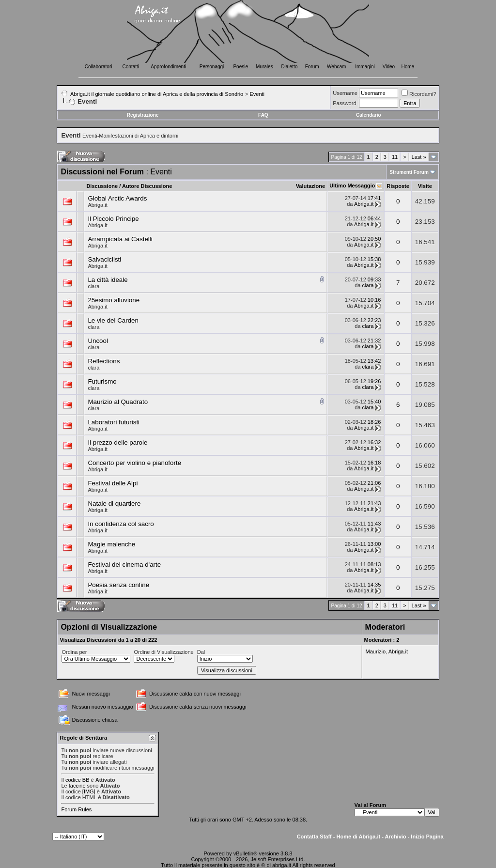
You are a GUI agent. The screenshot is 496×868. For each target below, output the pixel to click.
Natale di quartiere (114, 504)
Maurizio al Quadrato (118, 402)
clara (93, 286)
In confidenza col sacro (121, 524)
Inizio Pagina (427, 837)
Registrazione (143, 115)
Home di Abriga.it (359, 837)
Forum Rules (76, 809)
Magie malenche (111, 544)
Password (344, 103)
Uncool (98, 341)
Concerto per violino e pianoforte (134, 463)
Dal (201, 652)
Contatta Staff (314, 837)
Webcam (336, 67)
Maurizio (376, 651)
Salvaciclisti (104, 259)
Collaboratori (99, 67)
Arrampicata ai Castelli (120, 239)
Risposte (398, 186)
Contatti (131, 67)
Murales (264, 67)
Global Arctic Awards (117, 198)
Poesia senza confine (118, 585)
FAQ (263, 115)
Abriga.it (97, 205)
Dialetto (289, 67)
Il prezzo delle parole (117, 442)
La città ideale (108, 280)
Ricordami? (419, 94)
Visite (425, 186)
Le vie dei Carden (113, 320)
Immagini (365, 67)
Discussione (102, 186)
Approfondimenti (168, 67)
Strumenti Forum (409, 172)
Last (419, 157)
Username (345, 93)
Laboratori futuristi (114, 422)
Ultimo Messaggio (352, 186)
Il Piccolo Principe (113, 219)
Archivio (396, 837)
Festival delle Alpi (113, 483)
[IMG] (89, 791)
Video (389, 67)
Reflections (104, 361)
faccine (77, 786)
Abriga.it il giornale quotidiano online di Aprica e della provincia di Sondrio (157, 94)
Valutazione (311, 186)
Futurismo (102, 381)
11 (395, 157)
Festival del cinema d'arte (124, 565)
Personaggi (212, 67)
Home (408, 67)
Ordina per (74, 652)
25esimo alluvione (114, 300)
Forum (312, 67)
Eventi (257, 94)
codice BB (77, 780)
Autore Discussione (147, 186)
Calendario (369, 115)
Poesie (240, 67)
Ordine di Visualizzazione (163, 652)
